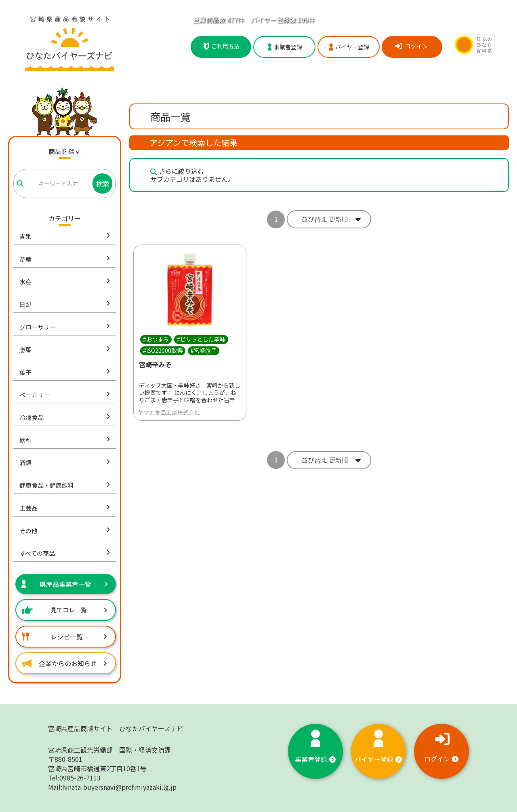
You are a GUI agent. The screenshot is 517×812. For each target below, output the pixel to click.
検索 (103, 183)
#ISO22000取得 (163, 350)
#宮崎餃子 (204, 350)
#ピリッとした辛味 (201, 339)
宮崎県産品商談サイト (116, 728)
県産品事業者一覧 (65, 584)
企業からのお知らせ (65, 663)
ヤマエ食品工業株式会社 (169, 412)
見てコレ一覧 (65, 610)
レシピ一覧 (65, 637)
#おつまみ (156, 339)
